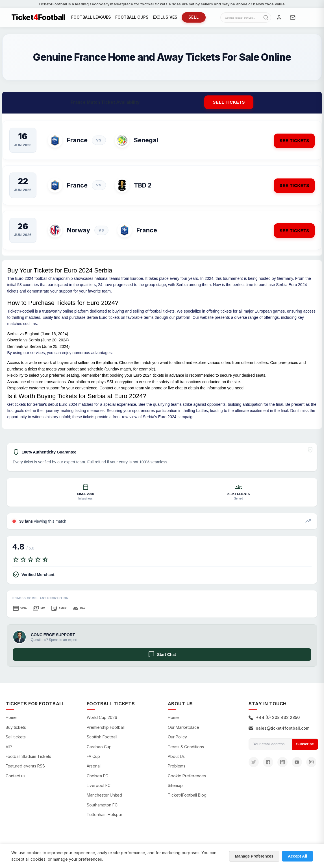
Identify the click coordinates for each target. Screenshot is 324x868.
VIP (9, 750)
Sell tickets (229, 106)
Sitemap (175, 789)
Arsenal (94, 770)
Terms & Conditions (186, 750)
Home (11, 721)
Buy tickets (16, 731)
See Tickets (291, 144)
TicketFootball (38, 19)
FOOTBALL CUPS (132, 19)
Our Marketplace (183, 731)
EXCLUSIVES (165, 19)
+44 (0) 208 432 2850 (274, 721)
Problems (177, 770)
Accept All (297, 856)
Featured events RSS (25, 770)
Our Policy (177, 741)
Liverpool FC (99, 789)
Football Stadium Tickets (28, 760)
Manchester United (104, 799)
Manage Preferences (254, 856)
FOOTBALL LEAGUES (91, 19)
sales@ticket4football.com (279, 732)
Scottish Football (102, 741)
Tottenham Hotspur (105, 818)
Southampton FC (102, 809)
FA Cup (93, 760)
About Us (176, 760)
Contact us (16, 779)
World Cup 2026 (102, 721)
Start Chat (162, 658)
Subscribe (305, 748)
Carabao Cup (99, 750)
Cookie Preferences (187, 779)
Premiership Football (106, 731)
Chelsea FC (97, 779)
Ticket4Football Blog (187, 799)
